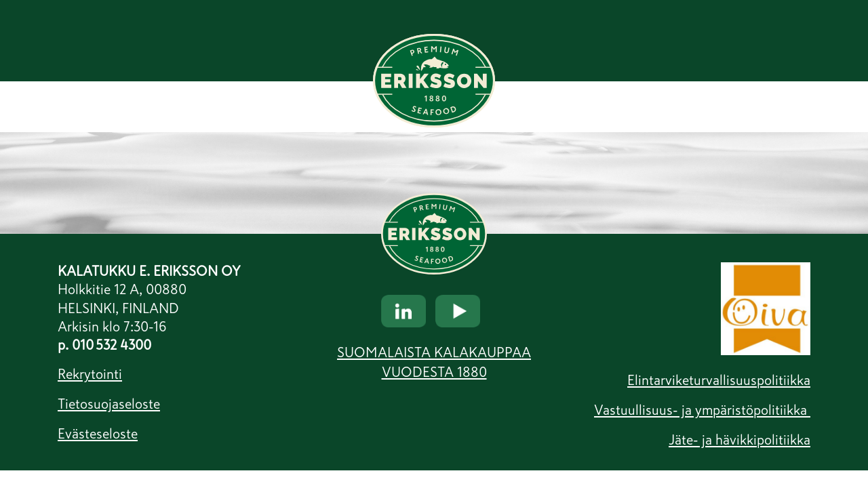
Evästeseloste (98, 434)
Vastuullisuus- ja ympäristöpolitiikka (702, 410)
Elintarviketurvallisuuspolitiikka (719, 380)
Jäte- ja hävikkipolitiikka (739, 440)
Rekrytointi (90, 374)
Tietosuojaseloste (109, 404)
